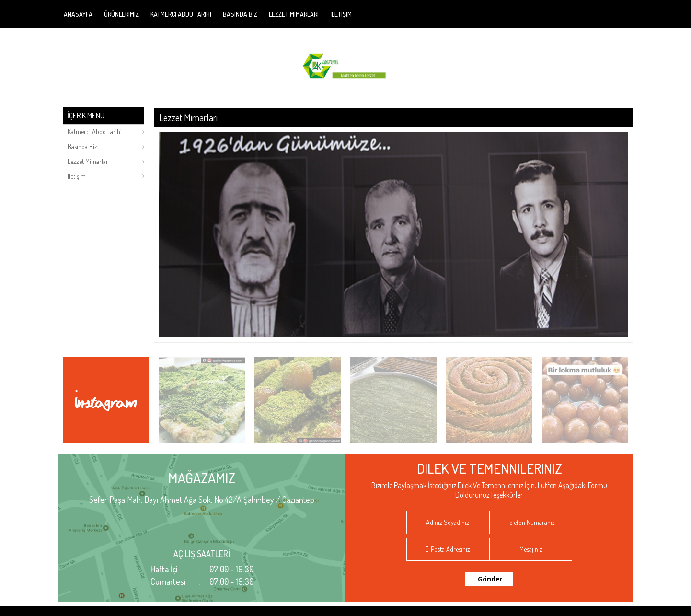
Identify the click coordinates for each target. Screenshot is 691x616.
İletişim (341, 14)
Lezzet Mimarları (294, 14)
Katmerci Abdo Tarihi (181, 14)
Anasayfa (78, 14)
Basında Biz (240, 14)
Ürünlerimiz (121, 14)
